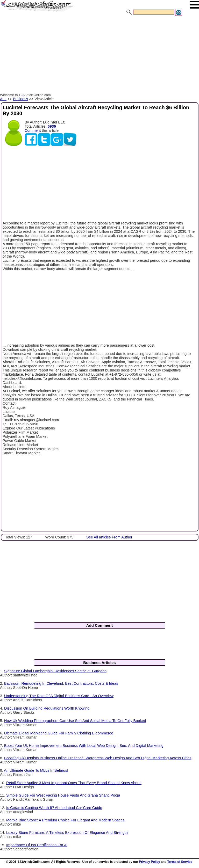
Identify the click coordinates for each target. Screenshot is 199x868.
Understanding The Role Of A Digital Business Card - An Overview (59, 696)
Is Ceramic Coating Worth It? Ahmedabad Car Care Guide (54, 808)
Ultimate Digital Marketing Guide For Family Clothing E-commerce (59, 733)
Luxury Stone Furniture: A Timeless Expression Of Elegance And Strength (67, 833)
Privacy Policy (149, 862)
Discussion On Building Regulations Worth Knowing (47, 708)
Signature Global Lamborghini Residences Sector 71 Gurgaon (55, 671)
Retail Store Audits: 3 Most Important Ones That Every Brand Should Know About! (74, 783)
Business (20, 99)
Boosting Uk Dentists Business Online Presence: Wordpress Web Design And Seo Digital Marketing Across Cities (98, 758)
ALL (3, 99)
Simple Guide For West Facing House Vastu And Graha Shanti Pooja (63, 795)
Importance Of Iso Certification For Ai (37, 845)
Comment (33, 130)
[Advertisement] (99, 55)
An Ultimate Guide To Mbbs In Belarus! (36, 770)
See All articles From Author (109, 537)
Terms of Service (180, 862)
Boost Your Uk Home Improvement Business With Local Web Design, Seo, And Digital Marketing (84, 746)
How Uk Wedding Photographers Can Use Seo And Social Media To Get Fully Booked (75, 721)
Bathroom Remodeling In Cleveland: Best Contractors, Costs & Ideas (61, 683)
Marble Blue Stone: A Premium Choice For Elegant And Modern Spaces (65, 820)
